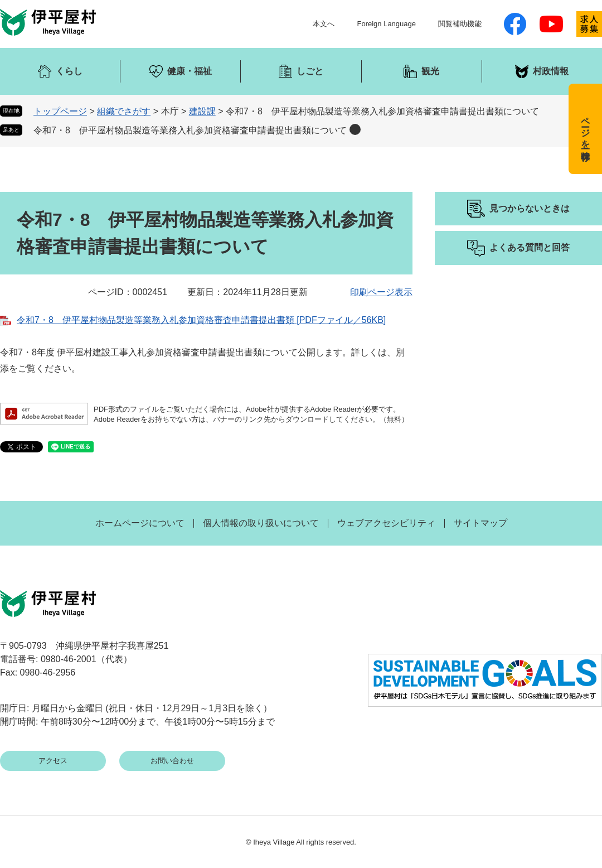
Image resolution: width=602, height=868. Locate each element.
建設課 (202, 111)
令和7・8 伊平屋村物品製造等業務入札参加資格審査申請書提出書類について (190, 130)
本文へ (324, 24)
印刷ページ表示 (381, 292)
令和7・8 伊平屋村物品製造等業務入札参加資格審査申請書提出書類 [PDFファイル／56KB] (201, 320)
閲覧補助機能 (460, 24)
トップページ (60, 111)
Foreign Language (386, 24)
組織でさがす (124, 111)
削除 (355, 129)
